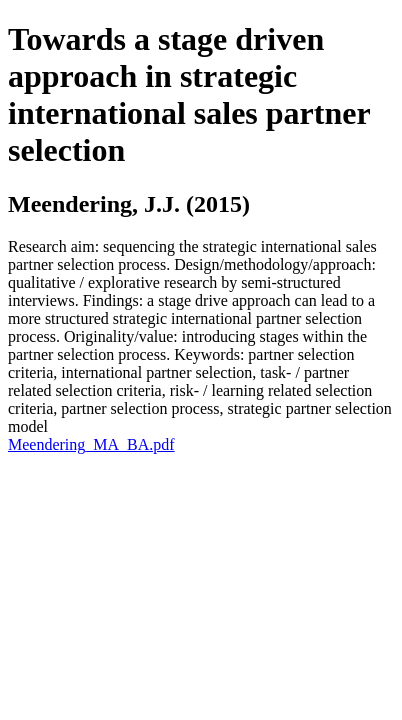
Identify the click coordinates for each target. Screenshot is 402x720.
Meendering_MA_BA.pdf (91, 444)
